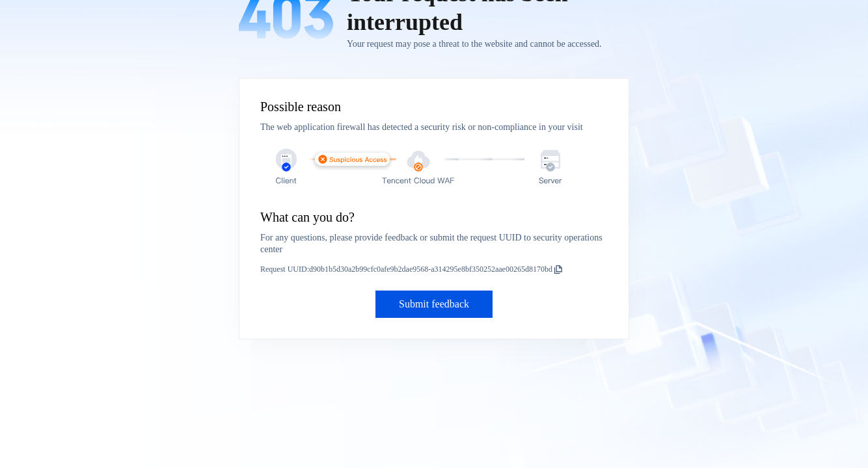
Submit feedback (434, 304)
